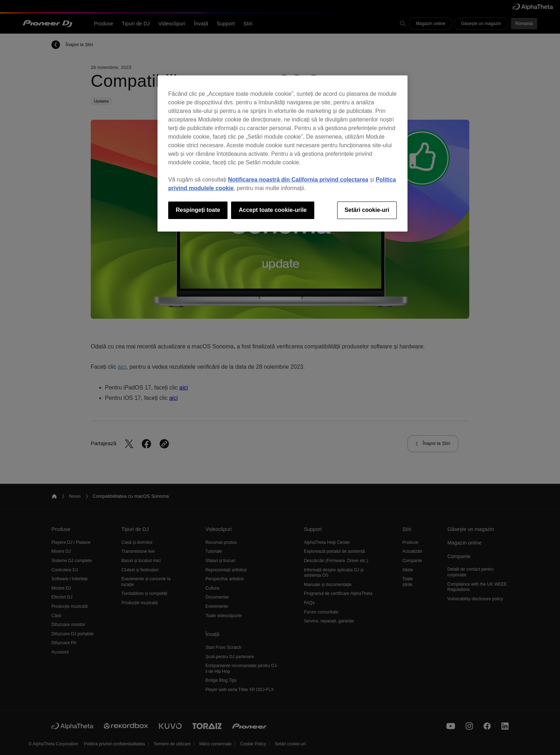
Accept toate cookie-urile (272, 210)
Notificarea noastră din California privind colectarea (298, 180)
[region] (282, 153)
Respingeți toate (198, 210)
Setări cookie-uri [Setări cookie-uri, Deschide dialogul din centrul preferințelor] (367, 210)
